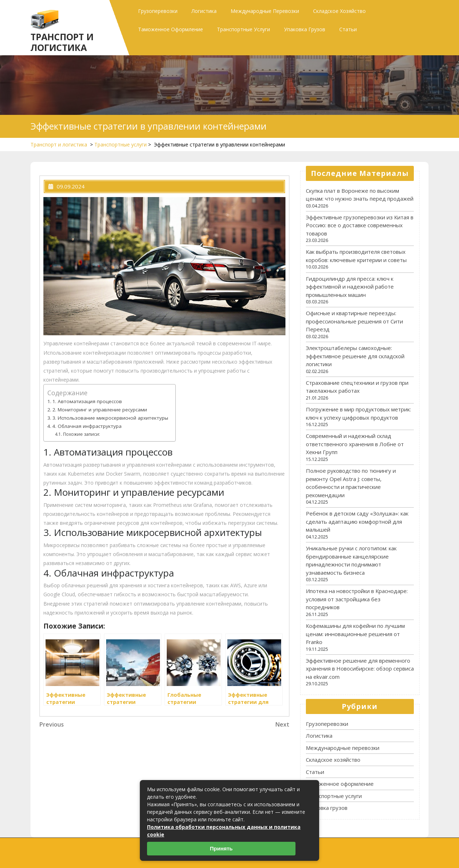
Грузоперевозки (158, 11)
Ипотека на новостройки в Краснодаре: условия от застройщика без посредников (357, 599)
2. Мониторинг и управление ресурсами (100, 410)
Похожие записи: (82, 434)
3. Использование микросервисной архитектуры (110, 418)
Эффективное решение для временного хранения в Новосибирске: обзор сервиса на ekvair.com (360, 669)
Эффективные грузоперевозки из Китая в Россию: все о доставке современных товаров (360, 225)
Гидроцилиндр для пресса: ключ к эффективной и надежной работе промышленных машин (350, 287)
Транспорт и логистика (62, 42)
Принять (221, 848)
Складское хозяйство (339, 11)
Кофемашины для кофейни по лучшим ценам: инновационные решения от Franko (355, 634)
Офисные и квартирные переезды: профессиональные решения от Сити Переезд (354, 321)
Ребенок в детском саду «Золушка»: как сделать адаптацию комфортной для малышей (357, 521)
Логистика (204, 11)
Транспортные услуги (243, 29)
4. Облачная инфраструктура (87, 426)
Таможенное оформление (171, 29)
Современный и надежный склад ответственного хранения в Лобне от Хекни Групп (355, 444)
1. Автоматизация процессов (87, 401)
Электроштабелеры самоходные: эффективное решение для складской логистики (355, 356)
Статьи (348, 29)
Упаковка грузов (305, 29)
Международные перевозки (265, 11)
